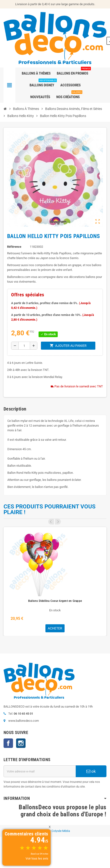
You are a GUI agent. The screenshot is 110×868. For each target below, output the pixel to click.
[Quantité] (24, 346)
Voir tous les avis (37, 858)
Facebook (8, 743)
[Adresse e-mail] (40, 771)
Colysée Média (61, 831)
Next (58, 522)
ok (91, 771)
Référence (14, 247)
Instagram (21, 743)
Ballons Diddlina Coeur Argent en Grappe (55, 601)
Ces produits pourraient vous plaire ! (50, 509)
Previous (51, 522)
